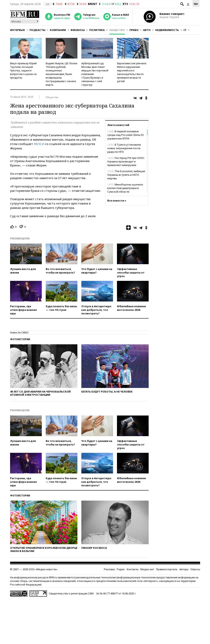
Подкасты (37, 30)
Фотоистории (20, 339)
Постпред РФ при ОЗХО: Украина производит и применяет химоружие (126, 161)
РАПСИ (39, 144)
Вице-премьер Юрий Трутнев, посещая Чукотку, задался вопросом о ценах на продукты (23, 70)
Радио (121, 569)
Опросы (195, 569)
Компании (58, 30)
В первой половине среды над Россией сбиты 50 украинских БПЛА (125, 135)
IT (185, 30)
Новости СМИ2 (19, 332)
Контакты (133, 569)
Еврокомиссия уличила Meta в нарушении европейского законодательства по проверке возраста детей (132, 72)
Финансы (78, 30)
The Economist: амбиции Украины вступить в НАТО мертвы (126, 175)
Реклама (109, 569)
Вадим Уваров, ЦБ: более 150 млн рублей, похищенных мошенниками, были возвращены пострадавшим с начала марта (62, 74)
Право (134, 30)
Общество (117, 30)
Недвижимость (167, 30)
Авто (147, 30)
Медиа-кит (147, 569)
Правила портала (167, 569)
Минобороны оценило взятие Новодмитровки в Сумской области (125, 188)
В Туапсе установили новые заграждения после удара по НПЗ (124, 148)
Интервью (18, 30)
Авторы (184, 569)
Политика (97, 30)
